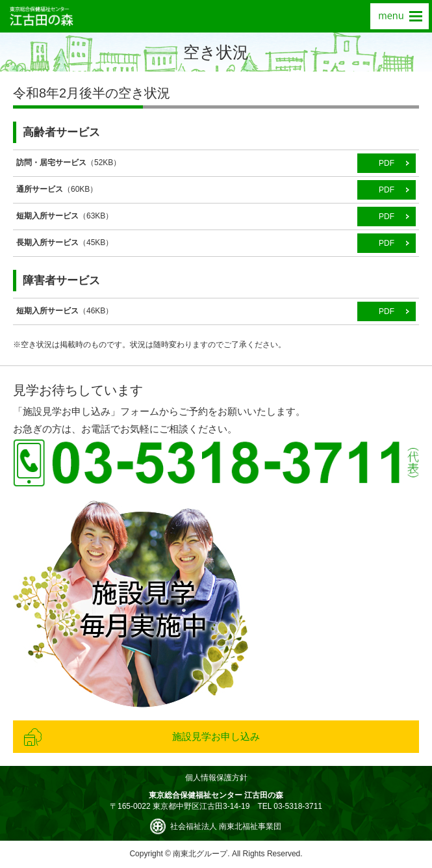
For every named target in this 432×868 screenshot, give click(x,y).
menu (400, 16)
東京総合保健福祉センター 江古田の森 (42, 16)
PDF (387, 163)
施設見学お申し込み (216, 736)
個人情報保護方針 (216, 778)
